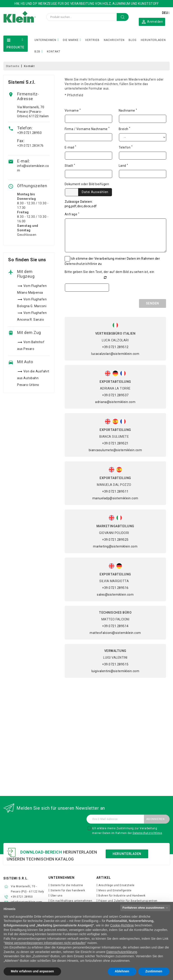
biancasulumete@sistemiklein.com (115, 450)
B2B (37, 52)
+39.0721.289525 (115, 540)
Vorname (73, 110)
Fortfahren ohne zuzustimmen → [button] (145, 908)
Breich (125, 129)
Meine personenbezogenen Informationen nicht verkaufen (45, 943)
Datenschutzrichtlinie (81, 264)
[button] (152, 22)
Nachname (128, 110)
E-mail (71, 147)
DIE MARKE (71, 40)
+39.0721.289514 (115, 626)
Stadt (70, 165)
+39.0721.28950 (29, 133)
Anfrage (72, 214)
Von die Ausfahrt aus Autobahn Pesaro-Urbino (33, 378)
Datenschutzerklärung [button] (122, 952)
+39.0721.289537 (115, 395)
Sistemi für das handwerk (68, 890)
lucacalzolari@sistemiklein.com (115, 354)
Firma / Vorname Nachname (87, 129)
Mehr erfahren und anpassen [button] (32, 971)
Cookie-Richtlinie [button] (122, 925)
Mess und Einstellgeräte (115, 890)
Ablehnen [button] (122, 971)
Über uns (56, 896)
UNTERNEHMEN (45, 40)
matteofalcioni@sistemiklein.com (115, 633)
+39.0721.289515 (115, 664)
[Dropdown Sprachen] (166, 13)
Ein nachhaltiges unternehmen (71, 901)
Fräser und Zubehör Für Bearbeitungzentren (128, 901)
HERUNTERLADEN (153, 40)
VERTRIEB (92, 40)
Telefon (126, 147)
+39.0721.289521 (115, 443)
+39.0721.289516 (115, 588)
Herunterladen (127, 854)
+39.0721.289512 (115, 347)
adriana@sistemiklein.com (115, 402)
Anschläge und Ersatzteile (116, 885)
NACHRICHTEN (114, 40)
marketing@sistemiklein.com (115, 546)
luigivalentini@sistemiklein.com (115, 671)
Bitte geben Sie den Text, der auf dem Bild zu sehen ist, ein (109, 272)
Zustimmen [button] (154, 971)
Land (123, 165)
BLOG (133, 40)
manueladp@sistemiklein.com (115, 498)
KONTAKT (54, 52)
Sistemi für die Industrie (67, 885)
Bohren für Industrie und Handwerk (122, 896)
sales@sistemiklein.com (115, 595)
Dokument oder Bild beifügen (87, 184)
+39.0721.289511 (115, 491)
